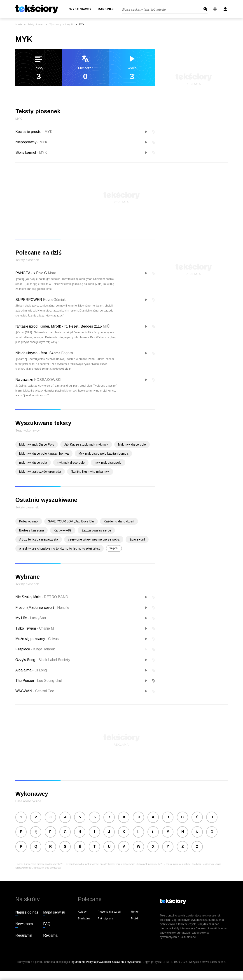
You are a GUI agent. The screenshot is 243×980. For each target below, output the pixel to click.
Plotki (134, 919)
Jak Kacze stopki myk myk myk (86, 444)
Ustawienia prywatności (127, 962)
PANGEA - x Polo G (31, 273)
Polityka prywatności (98, 962)
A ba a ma (24, 670)
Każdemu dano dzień (119, 521)
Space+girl (137, 539)
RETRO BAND (55, 597)
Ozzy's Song (26, 660)
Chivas (52, 639)
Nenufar (62, 608)
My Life (22, 618)
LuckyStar (37, 618)
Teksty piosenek (36, 25)
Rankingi (106, 9)
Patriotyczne (105, 919)
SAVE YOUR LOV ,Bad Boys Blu (71, 521)
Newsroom (24, 924)
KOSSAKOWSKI (48, 380)
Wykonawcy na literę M (61, 25)
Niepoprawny (31, 142)
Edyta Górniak (54, 300)
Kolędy (82, 912)
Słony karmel (31, 152)
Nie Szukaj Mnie (28, 597)
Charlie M (45, 628)
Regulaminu (77, 962)
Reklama (50, 935)
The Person (25, 681)
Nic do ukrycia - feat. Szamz (38, 353)
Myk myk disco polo (132, 444)
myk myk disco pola (33, 463)
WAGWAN (24, 691)
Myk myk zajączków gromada (40, 472)
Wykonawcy (80, 9)
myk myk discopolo (108, 463)
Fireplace (23, 649)
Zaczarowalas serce (96, 530)
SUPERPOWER (29, 300)
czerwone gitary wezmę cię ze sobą (94, 539)
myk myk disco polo (71, 463)
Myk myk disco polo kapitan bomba (103, 453)
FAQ (47, 924)
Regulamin (24, 935)
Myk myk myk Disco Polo (37, 444)
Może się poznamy (31, 639)
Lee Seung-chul (48, 681)
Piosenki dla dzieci (109, 912)
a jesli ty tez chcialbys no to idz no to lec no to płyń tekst (60, 548)
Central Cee (44, 691)
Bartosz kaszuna (32, 530)
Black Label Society (53, 660)
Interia (19, 25)
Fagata (67, 353)
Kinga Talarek (43, 649)
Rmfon (135, 912)
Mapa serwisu (54, 912)
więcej (114, 548)
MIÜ (106, 326)
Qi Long (40, 670)
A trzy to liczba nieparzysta (39, 539)
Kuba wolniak (29, 521)
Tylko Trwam (26, 628)
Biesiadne (84, 919)
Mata (52, 273)
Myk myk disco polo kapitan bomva (44, 453)
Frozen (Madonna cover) (35, 608)
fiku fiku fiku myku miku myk (90, 472)
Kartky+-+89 (63, 530)
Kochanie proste (34, 132)
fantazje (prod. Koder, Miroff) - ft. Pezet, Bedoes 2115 (59, 326)
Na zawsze (24, 380)
